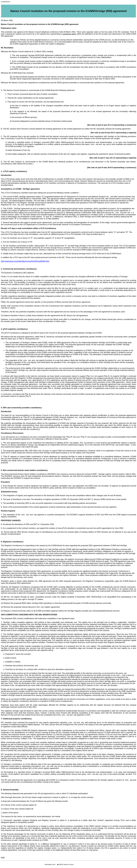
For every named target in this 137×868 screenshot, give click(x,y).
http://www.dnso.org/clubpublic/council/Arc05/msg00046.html (25, 261)
